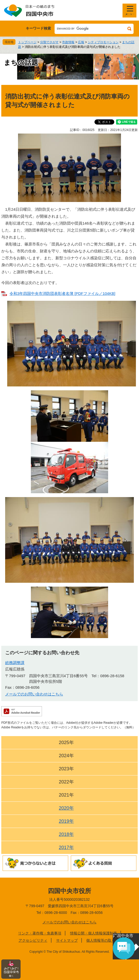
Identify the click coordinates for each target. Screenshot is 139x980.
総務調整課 (15, 663)
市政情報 (68, 42)
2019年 (66, 821)
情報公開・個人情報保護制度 (93, 933)
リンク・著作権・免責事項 (40, 933)
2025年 (66, 743)
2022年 (66, 782)
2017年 (66, 847)
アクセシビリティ (33, 940)
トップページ (27, 42)
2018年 (66, 834)
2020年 (66, 808)
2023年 (66, 769)
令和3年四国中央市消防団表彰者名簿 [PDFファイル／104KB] (62, 293)
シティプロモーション (103, 42)
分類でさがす (49, 42)
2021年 (66, 795)
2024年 (66, 756)
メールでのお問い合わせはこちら (34, 694)
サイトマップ (67, 940)
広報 (81, 42)
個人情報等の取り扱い (104, 940)
